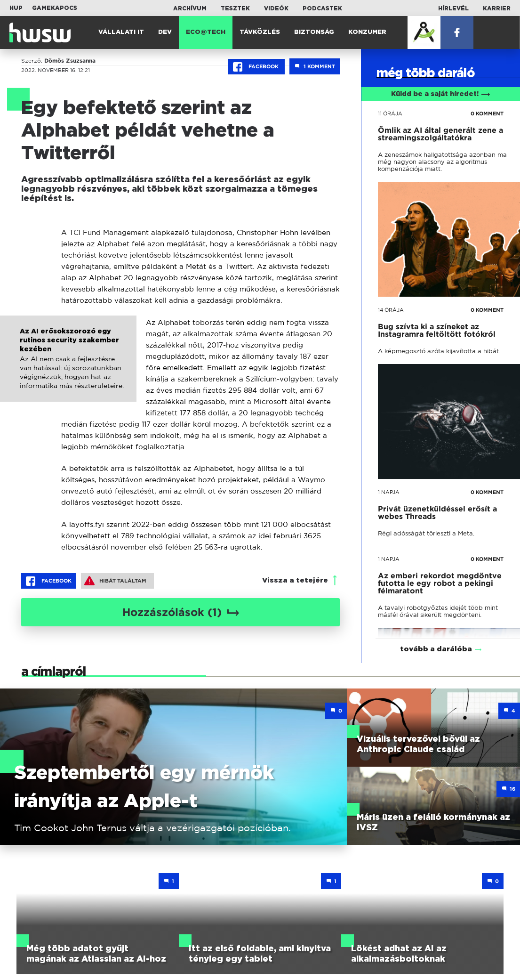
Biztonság (314, 32)
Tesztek (235, 8)
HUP (16, 8)
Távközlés (260, 32)
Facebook (256, 67)
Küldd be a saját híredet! (441, 94)
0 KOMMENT (487, 113)
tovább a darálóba (436, 637)
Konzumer (367, 32)
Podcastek (322, 8)
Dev (165, 32)
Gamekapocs (55, 8)
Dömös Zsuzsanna (70, 61)
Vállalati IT (121, 32)
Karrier (497, 8)
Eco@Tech (206, 32)
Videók (276, 8)
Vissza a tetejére (295, 580)
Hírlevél (453, 8)
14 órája (391, 310)
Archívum (190, 8)
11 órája (390, 113)
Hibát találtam (115, 581)
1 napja (389, 492)
